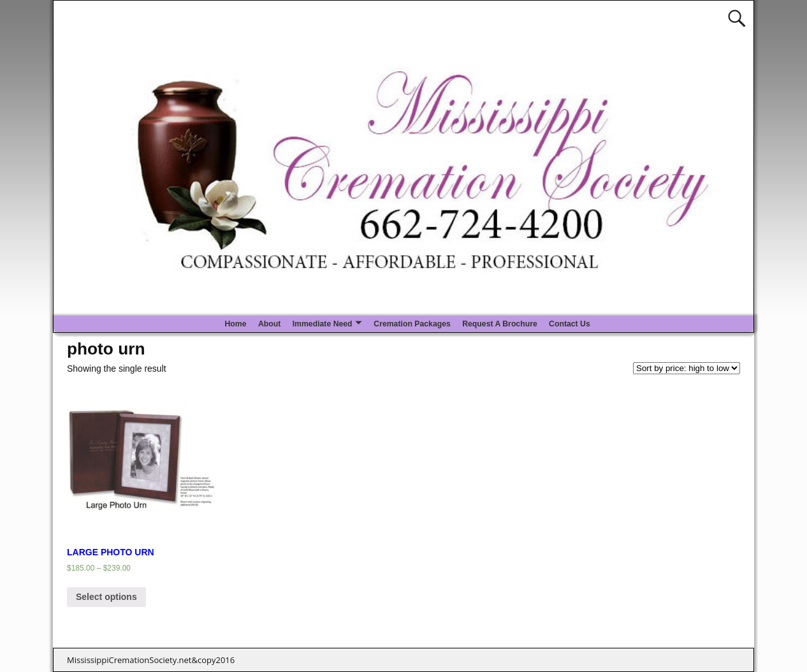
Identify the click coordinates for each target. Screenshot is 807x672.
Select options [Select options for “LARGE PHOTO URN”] (106, 597)
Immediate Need (323, 324)
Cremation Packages (412, 324)
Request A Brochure (500, 324)
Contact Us (570, 324)
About (269, 324)
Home (235, 324)
